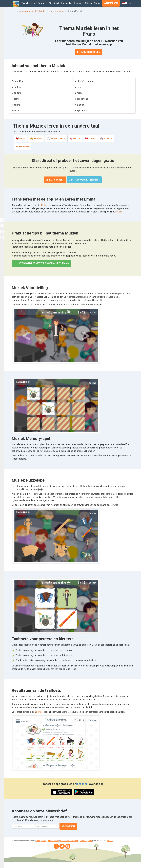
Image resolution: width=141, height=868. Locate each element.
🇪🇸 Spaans (36, 138)
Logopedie (66, 3)
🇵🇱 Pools (75, 138)
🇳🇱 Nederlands (56, 138)
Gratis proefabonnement (84, 180)
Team (44, 841)
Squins (110, 841)
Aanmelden (111, 3)
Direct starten (55, 180)
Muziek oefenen (88, 52)
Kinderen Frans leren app (52, 11)
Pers (38, 841)
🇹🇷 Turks (90, 138)
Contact (97, 3)
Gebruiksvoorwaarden (69, 841)
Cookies (83, 841)
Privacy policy (53, 841)
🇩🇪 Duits (21, 138)
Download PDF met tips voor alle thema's (41, 263)
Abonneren (68, 826)
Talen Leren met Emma (33, 3)
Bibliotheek (54, 3)
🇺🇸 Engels (106, 138)
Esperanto (22, 146)
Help (90, 841)
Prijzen (88, 3)
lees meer (82, 784)
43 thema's (46, 205)
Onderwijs (78, 3)
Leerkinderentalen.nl (26, 11)
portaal (118, 212)
